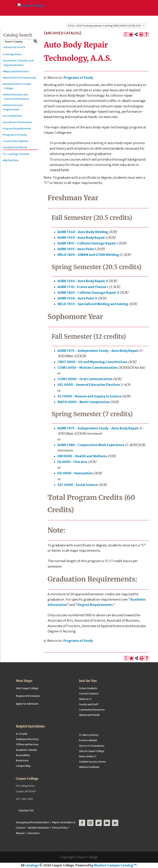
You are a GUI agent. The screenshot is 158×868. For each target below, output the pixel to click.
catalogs (32, 865)
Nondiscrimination (39, 828)
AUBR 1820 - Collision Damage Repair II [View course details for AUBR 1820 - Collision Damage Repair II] (88, 293)
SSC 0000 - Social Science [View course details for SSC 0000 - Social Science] (78, 485)
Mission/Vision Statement (20, 78)
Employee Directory (27, 739)
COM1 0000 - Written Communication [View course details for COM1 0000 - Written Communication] (87, 368)
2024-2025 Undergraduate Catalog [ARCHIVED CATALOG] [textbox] (104, 26)
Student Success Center (92, 762)
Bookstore (22, 761)
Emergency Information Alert (33, 822)
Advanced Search (14, 47)
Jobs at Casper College (92, 751)
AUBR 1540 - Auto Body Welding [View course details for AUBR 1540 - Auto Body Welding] (83, 232)
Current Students (89, 694)
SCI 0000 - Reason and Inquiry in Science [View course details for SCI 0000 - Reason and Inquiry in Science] (89, 396)
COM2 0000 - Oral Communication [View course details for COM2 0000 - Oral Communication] (85, 379)
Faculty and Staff (89, 704)
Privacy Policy (60, 828)
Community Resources (92, 710)
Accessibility (23, 755)
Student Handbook (15, 147)
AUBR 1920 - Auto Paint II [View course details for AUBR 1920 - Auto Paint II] (77, 298)
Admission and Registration (13, 107)
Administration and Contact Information (16, 97)
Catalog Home (13, 54)
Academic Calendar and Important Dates (19, 63)
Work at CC (85, 699)
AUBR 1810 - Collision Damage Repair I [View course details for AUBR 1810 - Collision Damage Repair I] (88, 243)
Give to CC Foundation (92, 746)
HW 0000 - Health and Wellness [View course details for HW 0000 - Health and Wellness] (82, 456)
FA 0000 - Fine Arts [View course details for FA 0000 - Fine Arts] (72, 462)
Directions (34, 833)
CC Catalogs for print (16, 154)
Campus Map (23, 766)
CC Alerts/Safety (89, 735)
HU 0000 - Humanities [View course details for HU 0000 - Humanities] (75, 473)
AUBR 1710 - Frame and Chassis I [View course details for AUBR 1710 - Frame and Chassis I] (83, 287)
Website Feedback (89, 767)
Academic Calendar (27, 750)
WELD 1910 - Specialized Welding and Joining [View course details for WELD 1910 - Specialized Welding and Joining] (93, 304)
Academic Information (18, 122)
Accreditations (13, 116)
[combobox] (106, 26)
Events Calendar (88, 740)
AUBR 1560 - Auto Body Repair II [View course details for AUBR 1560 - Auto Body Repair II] (83, 281)
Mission (20, 833)
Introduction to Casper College (17, 86)
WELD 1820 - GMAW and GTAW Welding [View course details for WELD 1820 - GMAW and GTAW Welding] (88, 255)
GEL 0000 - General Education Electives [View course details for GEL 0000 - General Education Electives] (89, 385)
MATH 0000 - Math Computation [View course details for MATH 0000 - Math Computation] (84, 402)
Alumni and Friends (89, 715)
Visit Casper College (27, 688)
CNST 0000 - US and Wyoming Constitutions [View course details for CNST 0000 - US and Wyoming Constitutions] (92, 362)
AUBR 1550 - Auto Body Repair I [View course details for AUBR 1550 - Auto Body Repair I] (82, 238)
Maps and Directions (16, 71)
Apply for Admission (27, 704)
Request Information (28, 696)
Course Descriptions (16, 141)
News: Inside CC (88, 756)
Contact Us (26, 810)
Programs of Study (15, 135)
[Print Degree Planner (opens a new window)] (126, 34)
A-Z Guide (22, 734)
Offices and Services (27, 744)
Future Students (88, 688)
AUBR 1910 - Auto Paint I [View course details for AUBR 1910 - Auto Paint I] (77, 249)
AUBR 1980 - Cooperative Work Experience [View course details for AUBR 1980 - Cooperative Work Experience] (91, 445)
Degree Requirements (17, 129)
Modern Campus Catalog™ (115, 865)
